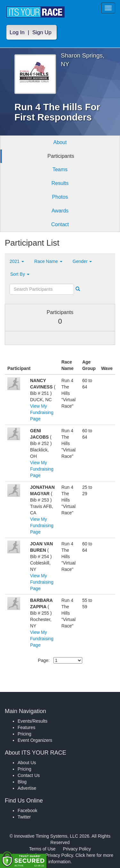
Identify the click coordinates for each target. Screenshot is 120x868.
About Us (27, 763)
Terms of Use (42, 849)
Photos (60, 197)
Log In (17, 32)
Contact (60, 224)
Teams (60, 169)
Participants (61, 156)
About (60, 142)
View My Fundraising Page (42, 412)
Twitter (24, 817)
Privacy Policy (77, 849)
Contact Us (29, 775)
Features (26, 727)
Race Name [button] (48, 261)
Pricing (24, 734)
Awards (60, 211)
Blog (22, 782)
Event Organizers (35, 740)
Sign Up (42, 32)
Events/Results (32, 721)
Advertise (27, 788)
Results (60, 183)
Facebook (27, 810)
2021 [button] (17, 261)
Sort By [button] (20, 274)
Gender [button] (82, 261)
